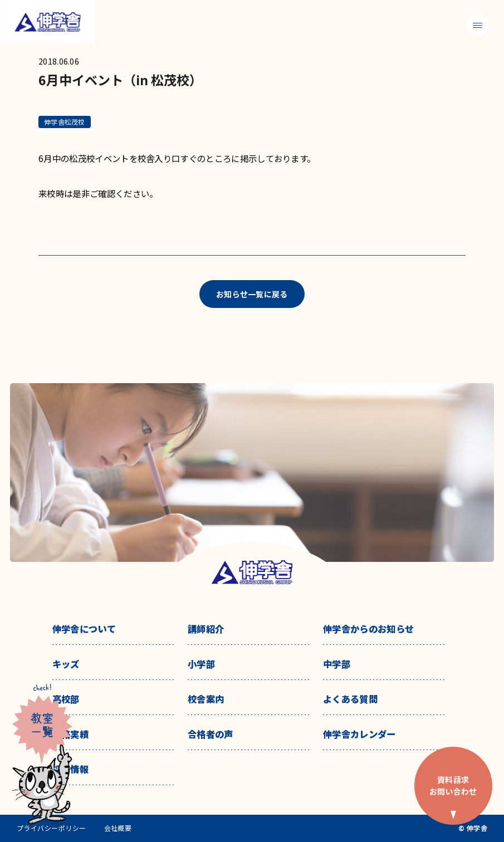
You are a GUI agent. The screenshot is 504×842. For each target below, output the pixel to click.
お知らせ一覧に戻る (252, 294)
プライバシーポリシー (52, 828)
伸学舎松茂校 (64, 122)
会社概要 (118, 828)
